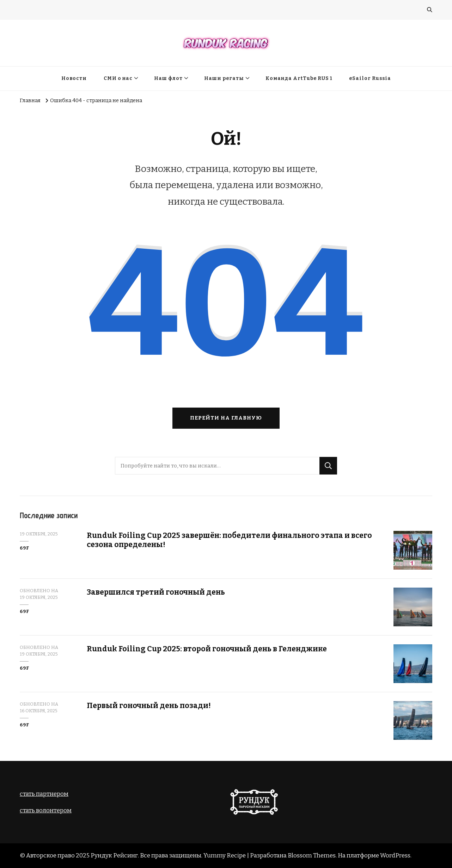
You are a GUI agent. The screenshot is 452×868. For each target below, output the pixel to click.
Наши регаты (224, 78)
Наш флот (168, 78)
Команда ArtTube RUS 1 (299, 78)
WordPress (395, 855)
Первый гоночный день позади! (149, 706)
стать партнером (44, 794)
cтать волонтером (46, 810)
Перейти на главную (226, 418)
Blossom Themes (312, 855)
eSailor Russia (370, 78)
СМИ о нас (118, 78)
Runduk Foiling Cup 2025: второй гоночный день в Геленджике (207, 649)
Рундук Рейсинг (114, 855)
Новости (74, 78)
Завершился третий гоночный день (156, 592)
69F (25, 548)
